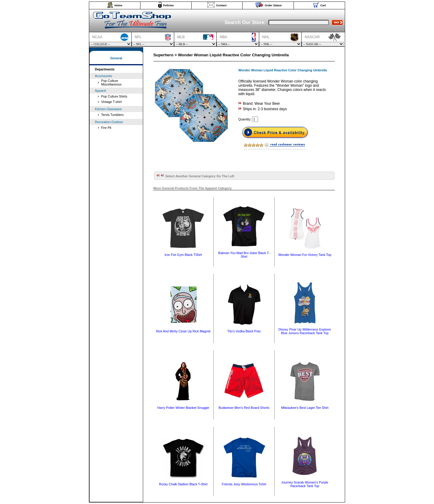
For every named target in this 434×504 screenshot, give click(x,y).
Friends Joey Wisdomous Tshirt (244, 484)
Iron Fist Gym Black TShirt (183, 255)
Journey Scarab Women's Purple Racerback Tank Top (305, 484)
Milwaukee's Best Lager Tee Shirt (305, 408)
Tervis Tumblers (113, 115)
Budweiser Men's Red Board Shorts (244, 408)
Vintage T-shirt (112, 102)
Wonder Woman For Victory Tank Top (305, 255)
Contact (221, 5)
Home (118, 5)
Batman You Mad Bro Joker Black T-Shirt (244, 255)
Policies (168, 5)
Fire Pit (106, 128)
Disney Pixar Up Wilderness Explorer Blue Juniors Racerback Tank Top (305, 331)
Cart (323, 5)
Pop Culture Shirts (114, 96)
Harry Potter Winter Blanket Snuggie (183, 408)
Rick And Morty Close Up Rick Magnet (183, 331)
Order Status (273, 5)
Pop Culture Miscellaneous (112, 82)
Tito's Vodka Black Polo (244, 331)
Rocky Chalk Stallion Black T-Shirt (183, 484)
